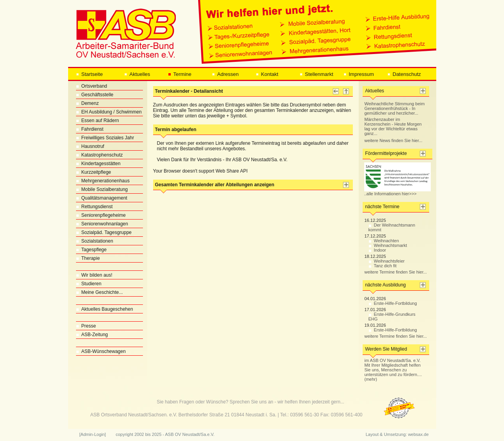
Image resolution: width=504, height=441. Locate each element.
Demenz (88, 103)
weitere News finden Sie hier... (394, 140)
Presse (86, 326)
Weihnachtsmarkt (388, 245)
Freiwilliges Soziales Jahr (105, 138)
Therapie (88, 258)
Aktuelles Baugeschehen (105, 309)
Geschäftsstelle (95, 95)
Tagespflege (91, 250)
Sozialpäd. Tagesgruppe (104, 232)
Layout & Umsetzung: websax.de (397, 434)
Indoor (377, 250)
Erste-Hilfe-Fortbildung (393, 303)
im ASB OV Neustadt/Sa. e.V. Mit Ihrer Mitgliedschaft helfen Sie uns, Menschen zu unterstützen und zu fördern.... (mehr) (393, 370)
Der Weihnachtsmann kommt (392, 227)
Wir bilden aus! (94, 275)
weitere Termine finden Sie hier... (396, 272)
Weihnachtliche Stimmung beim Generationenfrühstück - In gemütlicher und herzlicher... (395, 108)
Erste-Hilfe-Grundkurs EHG (392, 317)
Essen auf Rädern (98, 121)
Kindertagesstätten (98, 164)
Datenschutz (404, 74)
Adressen (225, 74)
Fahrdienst (90, 129)
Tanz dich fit (383, 266)
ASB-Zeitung (92, 335)
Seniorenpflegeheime (101, 215)
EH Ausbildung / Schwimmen (109, 112)
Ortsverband (92, 86)
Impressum (359, 74)
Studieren (89, 284)
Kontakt (267, 74)
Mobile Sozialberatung (102, 189)
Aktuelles (137, 74)
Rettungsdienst (94, 207)
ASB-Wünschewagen (101, 351)
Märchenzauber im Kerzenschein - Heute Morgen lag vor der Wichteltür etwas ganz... (393, 126)
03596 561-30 (305, 415)
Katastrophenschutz (99, 155)
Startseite (89, 74)
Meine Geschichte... (99, 292)
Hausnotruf (90, 146)
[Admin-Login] (93, 434)
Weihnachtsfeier (387, 261)
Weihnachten (384, 241)
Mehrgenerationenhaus (103, 181)
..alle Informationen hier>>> (397, 192)
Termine (180, 74)
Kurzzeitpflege (94, 172)
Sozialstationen (95, 241)
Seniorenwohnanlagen (102, 224)
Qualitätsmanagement (102, 198)
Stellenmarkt (316, 74)
